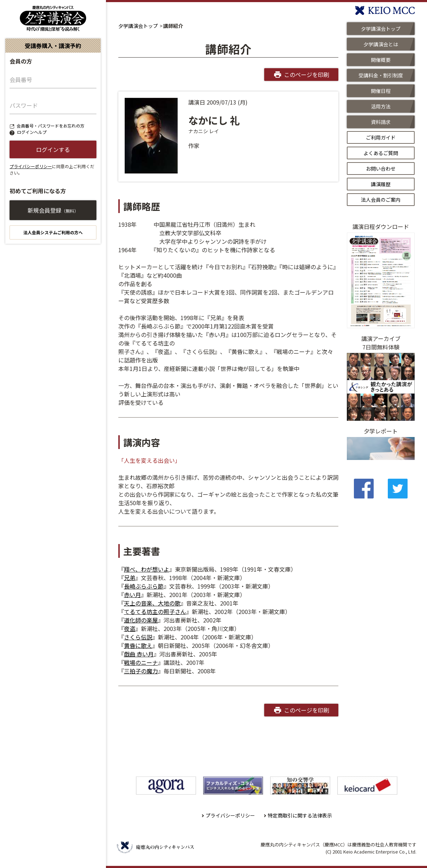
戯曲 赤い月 (139, 654)
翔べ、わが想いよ (147, 569)
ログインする (53, 149)
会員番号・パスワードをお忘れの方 (51, 126)
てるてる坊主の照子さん (155, 612)
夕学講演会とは (381, 44)
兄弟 (130, 578)
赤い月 (132, 595)
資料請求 (381, 122)
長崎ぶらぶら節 (144, 586)
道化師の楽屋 (141, 620)
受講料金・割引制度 (381, 75)
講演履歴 (381, 184)
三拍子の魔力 (141, 671)
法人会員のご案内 (381, 200)
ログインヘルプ (32, 132)
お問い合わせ (381, 169)
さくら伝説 (138, 637)
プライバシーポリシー (31, 166)
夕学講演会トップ (138, 26)
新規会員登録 (53, 210)
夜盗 (130, 628)
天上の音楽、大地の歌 (152, 603)
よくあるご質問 (381, 153)
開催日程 (381, 91)
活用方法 (381, 106)
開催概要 (381, 60)
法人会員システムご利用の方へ (53, 232)
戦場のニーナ (141, 662)
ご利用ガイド (381, 137)
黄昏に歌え (138, 645)
